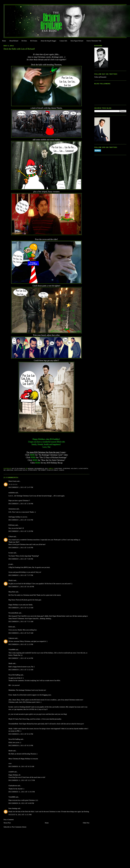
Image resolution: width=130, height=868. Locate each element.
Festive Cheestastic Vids (94, 41)
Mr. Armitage (9, 470)
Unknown (12, 638)
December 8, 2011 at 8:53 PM (21, 746)
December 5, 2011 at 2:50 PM (21, 504)
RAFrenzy (12, 525)
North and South (21, 470)
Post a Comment (9, 820)
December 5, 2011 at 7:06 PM (21, 559)
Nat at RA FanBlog (14, 675)
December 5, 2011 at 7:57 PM (21, 575)
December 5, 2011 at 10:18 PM (21, 587)
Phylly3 (11, 580)
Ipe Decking (85, 812)
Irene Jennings (13, 808)
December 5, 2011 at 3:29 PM (21, 531)
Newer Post (7, 823)
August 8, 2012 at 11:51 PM (20, 815)
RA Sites (24, 41)
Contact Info (63, 41)
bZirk (10, 627)
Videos (62, 470)
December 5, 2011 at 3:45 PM (21, 548)
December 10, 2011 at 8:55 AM (21, 767)
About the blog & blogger (48, 41)
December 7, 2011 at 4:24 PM (21, 658)
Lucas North (83, 468)
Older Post (86, 823)
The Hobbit (42, 470)
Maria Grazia (13, 481)
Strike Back (33, 470)
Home (4, 41)
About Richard (14, 41)
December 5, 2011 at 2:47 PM (21, 487)
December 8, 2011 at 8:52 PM (21, 734)
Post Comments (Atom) (19, 827)
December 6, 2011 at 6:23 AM (21, 608)
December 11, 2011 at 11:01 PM (22, 792)
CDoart (11, 537)
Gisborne (67, 468)
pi (9, 564)
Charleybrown (13, 786)
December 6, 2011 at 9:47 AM (21, 633)
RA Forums (34, 41)
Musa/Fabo (12, 592)
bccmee (11, 553)
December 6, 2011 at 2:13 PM (21, 644)
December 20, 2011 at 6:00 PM (21, 803)
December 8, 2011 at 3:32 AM (21, 670)
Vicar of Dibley (52, 470)
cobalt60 (11, 772)
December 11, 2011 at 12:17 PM (22, 780)
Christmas (58, 468)
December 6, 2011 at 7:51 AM (21, 622)
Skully (10, 663)
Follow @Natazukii (100, 77)
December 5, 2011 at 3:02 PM (21, 520)
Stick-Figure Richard (77, 41)
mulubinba (12, 493)
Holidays (74, 468)
